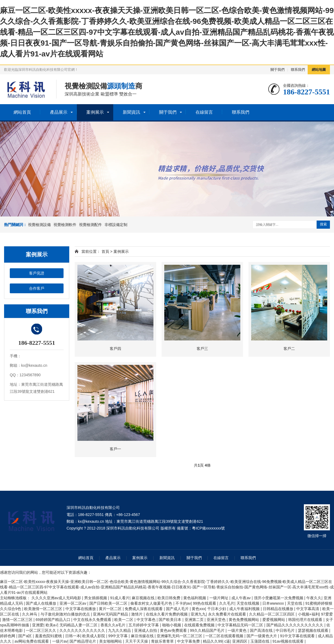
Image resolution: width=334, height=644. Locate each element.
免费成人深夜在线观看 (144, 609)
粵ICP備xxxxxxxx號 (208, 528)
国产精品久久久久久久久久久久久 (295, 625)
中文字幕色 (147, 620)
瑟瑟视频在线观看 (314, 630)
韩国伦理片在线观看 (306, 620)
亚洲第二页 (195, 620)
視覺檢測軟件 (65, 225)
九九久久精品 (120, 630)
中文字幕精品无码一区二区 (241, 625)
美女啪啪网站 (111, 641)
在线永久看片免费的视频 (167, 614)
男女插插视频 (96, 598)
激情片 (137, 614)
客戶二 (289, 349)
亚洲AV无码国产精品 (111, 614)
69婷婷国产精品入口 (53, 620)
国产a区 (26, 636)
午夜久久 (314, 598)
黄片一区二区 (111, 609)
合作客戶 (37, 288)
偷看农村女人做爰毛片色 (152, 603)
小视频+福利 (308, 614)
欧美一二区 (124, 620)
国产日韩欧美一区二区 (109, 603)
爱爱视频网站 (274, 620)
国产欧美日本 (171, 620)
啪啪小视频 (172, 625)
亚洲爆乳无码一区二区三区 (180, 636)
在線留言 (204, 112)
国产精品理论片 (83, 641)
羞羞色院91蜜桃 (49, 636)
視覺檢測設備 (39, 225)
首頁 (105, 251)
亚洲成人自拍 (146, 630)
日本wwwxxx (274, 603)
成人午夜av (242, 598)
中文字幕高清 (308, 609)
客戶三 (202, 349)
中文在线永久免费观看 (93, 620)
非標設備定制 (116, 225)
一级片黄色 (238, 630)
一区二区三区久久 (42, 630)
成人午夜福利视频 (245, 609)
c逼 (227, 641)
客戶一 (115, 449)
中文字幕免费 (189, 641)
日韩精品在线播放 (279, 609)
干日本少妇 (217, 609)
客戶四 (115, 349)
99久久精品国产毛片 (208, 630)
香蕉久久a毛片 (114, 625)
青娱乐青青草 (163, 641)
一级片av (60, 641)
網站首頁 (22, 112)
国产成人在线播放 (42, 603)
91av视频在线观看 (289, 641)
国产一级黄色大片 (262, 636)
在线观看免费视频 (200, 625)
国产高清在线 (262, 630)
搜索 (323, 224)
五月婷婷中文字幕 (144, 625)
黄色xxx (198, 609)
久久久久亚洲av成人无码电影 (57, 598)
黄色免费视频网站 (244, 620)
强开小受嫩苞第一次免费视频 (279, 598)
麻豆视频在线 (144, 598)
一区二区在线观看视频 (225, 636)
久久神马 (30, 614)
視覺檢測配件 (90, 225)
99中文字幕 (119, 636)
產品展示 (59, 112)
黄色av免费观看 (174, 630)
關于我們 (278, 70)
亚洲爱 (38, 625)
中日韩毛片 (286, 630)
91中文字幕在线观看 (298, 636)
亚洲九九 (198, 614)
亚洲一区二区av (73, 603)
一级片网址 (219, 598)
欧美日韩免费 (169, 598)
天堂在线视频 (248, 603)
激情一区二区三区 (18, 620)
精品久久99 (213, 641)
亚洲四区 (240, 641)
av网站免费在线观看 (32, 641)
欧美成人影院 (94, 636)
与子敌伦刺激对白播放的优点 (66, 614)
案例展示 (95, 112)
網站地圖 (319, 70)
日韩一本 (73, 636)
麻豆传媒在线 (143, 636)
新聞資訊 (131, 112)
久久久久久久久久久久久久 (83, 630)
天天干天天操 (137, 641)
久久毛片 (227, 603)
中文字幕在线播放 (81, 609)
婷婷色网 (8, 636)
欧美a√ (51, 625)
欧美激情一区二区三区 (44, 609)
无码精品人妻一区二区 (79, 625)
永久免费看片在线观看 (228, 614)
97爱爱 (327, 614)
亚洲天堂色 (217, 620)
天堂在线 (295, 603)
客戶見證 (37, 273)
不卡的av (183, 603)
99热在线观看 (205, 603)
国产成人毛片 (178, 609)
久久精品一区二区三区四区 (272, 614)
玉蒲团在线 (260, 641)
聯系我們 (298, 70)
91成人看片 (120, 598)
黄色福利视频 (195, 598)
